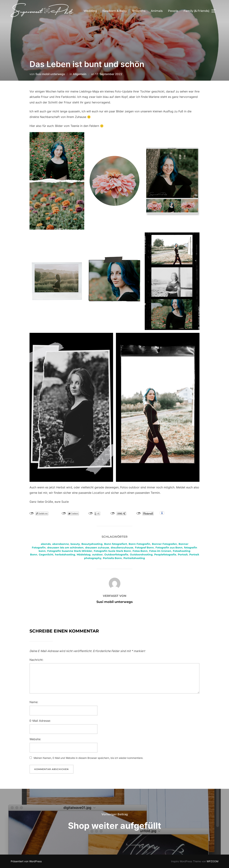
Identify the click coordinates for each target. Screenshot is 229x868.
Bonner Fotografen (164, 544)
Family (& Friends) (196, 11)
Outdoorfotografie (116, 555)
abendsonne (61, 544)
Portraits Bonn (112, 558)
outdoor (97, 555)
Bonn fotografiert (116, 544)
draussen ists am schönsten (65, 548)
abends (46, 544)
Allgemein (80, 74)
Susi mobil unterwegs (50, 74)
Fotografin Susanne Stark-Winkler (70, 551)
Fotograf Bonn (144, 548)
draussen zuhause (97, 548)
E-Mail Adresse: (40, 721)
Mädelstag (84, 555)
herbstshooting (65, 555)
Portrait (183, 555)
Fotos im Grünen (160, 551)
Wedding (90, 11)
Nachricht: (36, 660)
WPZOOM (212, 861)
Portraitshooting (134, 558)
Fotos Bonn (140, 551)
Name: (34, 702)
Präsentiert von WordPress (26, 861)
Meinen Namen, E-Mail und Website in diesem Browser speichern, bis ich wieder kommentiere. (88, 758)
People (173, 11)
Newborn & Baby (115, 11)
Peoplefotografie (165, 555)
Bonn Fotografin (139, 544)
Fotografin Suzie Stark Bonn (112, 551)
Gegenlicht (46, 555)
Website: (35, 739)
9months (139, 11)
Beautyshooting (92, 544)
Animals (157, 11)
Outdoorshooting (141, 555)
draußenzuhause (122, 548)
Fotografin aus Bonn (169, 548)
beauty (75, 544)
